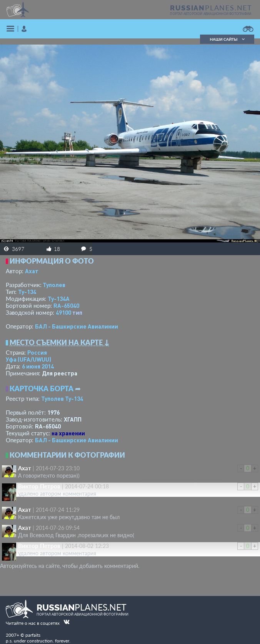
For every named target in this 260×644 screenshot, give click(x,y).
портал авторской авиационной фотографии (211, 14)
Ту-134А (59, 299)
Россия (37, 352)
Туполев (54, 285)
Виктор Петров (39, 486)
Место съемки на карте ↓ (60, 342)
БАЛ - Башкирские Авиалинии (77, 326)
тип (77, 312)
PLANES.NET (211, 8)
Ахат (32, 271)
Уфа (28, 359)
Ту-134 (27, 292)
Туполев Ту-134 (62, 398)
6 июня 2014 (38, 366)
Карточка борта (42, 388)
